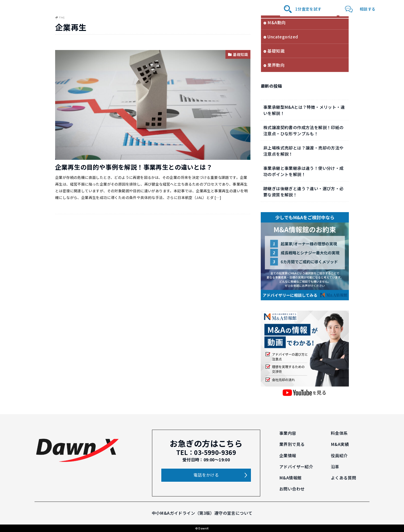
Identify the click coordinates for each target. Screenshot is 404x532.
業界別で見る (134, 9)
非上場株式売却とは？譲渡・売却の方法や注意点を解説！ (304, 151)
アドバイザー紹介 (226, 9)
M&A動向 (276, 22)
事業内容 (91, 9)
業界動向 (276, 65)
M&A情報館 (268, 9)
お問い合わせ (292, 489)
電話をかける (206, 475)
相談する (368, 9)
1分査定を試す (308, 9)
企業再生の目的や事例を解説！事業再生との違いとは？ (134, 167)
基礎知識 (240, 54)
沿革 (250, 9)
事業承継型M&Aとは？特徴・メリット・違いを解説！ (304, 110)
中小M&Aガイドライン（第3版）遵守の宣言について (202, 513)
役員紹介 (198, 9)
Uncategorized (283, 37)
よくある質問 (343, 478)
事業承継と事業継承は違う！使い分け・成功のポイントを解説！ (304, 171)
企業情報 (179, 9)
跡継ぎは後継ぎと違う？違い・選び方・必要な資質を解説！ (304, 192)
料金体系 (111, 9)
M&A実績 (158, 9)
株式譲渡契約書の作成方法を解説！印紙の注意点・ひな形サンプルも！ (304, 130)
